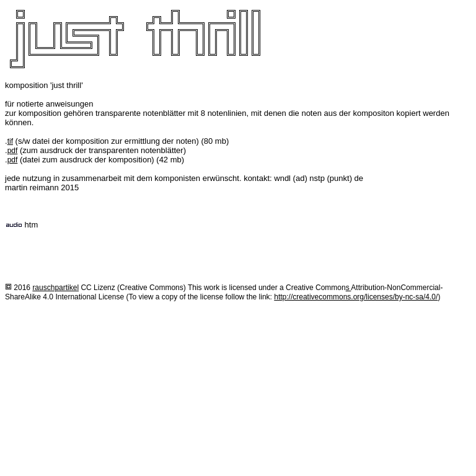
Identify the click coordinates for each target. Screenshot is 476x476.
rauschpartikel (55, 288)
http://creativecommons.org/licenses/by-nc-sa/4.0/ (356, 297)
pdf (13, 151)
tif (10, 141)
